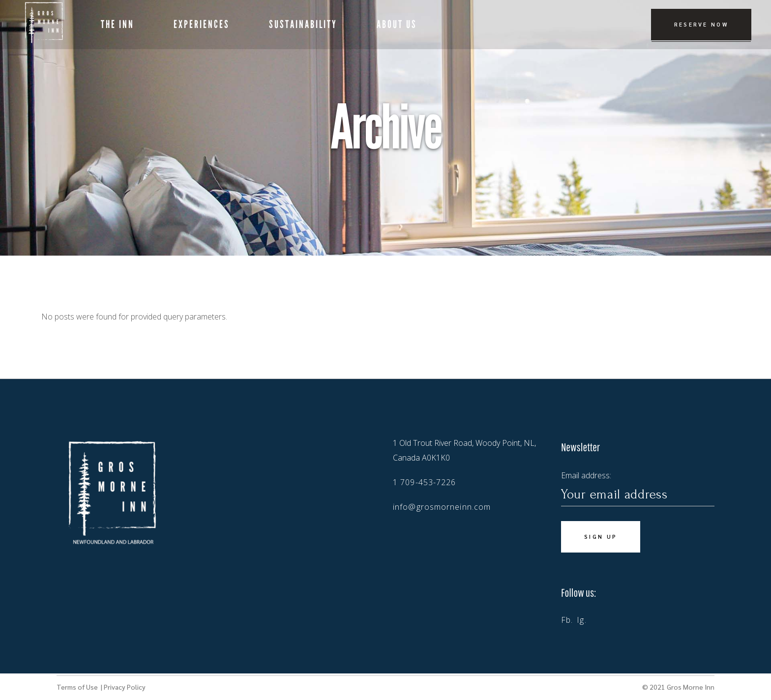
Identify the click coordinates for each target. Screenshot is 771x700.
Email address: (638, 488)
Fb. (567, 620)
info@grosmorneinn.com (442, 507)
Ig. (581, 620)
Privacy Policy (125, 687)
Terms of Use (78, 687)
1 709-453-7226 (424, 482)
